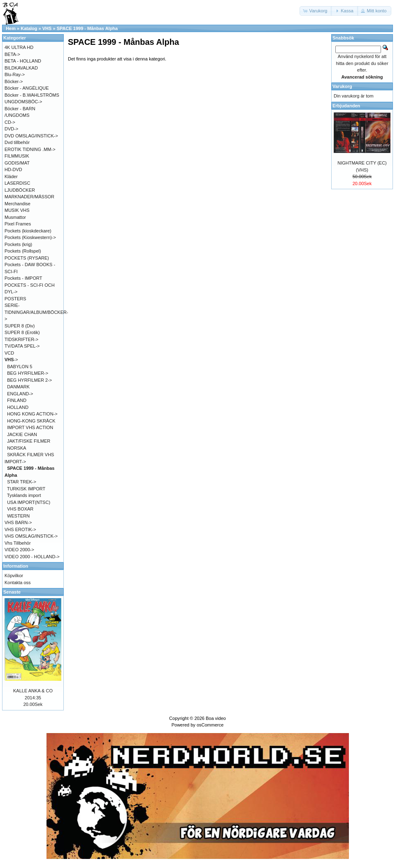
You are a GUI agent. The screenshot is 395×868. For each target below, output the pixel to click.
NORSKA (16, 448)
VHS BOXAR (20, 509)
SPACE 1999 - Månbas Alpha (87, 28)
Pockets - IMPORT (23, 278)
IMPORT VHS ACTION (30, 427)
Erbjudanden (346, 106)
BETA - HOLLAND (23, 61)
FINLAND (17, 400)
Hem (11, 28)
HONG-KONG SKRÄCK (31, 421)
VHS (47, 28)
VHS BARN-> (18, 522)
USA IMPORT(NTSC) (29, 502)
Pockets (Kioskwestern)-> (30, 237)
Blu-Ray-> (15, 74)
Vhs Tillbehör (18, 543)
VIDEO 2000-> (19, 550)
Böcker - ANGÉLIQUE (27, 88)
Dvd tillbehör (17, 142)
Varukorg (342, 86)
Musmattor (15, 217)
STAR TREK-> (22, 482)
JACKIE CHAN (22, 434)
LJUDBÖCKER (20, 190)
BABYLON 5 (20, 367)
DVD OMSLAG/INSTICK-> (31, 136)
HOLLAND (18, 407)
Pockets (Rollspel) (23, 251)
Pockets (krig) (18, 244)
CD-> (10, 122)
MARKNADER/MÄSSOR (29, 197)
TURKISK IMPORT (26, 489)
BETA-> (12, 54)
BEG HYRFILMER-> (28, 373)
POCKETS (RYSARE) (27, 258)
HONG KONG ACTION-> (32, 414)
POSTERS (15, 299)
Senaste (12, 592)
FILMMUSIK (17, 156)
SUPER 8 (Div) (20, 326)
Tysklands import (24, 495)
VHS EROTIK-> (20, 529)
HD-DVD (13, 169)
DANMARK (18, 387)
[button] (316, 11)
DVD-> (11, 129)
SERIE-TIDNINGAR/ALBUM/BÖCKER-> (36, 312)
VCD (9, 353)
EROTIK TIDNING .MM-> (30, 149)
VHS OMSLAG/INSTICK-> (31, 536)
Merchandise (17, 204)
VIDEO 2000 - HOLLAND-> (32, 557)
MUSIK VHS (17, 210)
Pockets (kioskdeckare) (28, 231)
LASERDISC (17, 183)
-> (11, 360)
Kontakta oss (18, 583)
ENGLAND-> (20, 394)
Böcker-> (14, 81)
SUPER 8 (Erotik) (22, 332)
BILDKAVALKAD (21, 68)
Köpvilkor (14, 576)
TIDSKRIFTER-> (21, 339)
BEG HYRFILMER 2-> (29, 380)
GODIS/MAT (17, 163)
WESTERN (18, 516)
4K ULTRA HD (19, 47)
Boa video (216, 718)
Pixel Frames (18, 224)
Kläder (11, 176)
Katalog (29, 28)
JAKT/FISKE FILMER (29, 441)
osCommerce (210, 725)
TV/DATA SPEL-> (22, 346)
